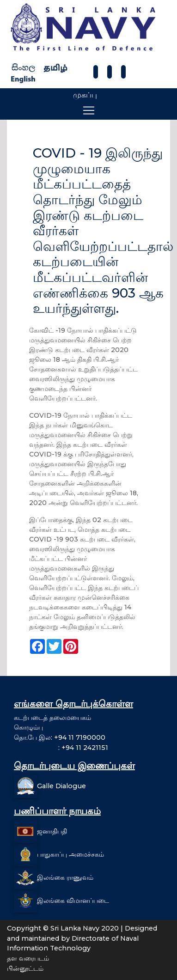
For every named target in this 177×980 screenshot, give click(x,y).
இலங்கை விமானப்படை (73, 901)
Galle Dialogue (61, 786)
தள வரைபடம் (28, 958)
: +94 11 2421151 (61, 748)
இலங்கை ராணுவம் (65, 877)
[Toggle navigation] (89, 110)
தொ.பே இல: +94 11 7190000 (60, 737)
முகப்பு (85, 95)
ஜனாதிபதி (52, 831)
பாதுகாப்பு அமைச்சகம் (70, 854)
